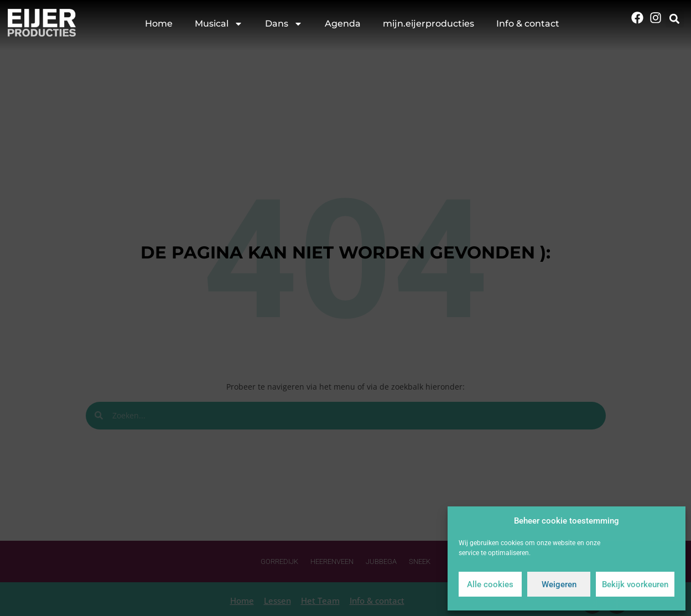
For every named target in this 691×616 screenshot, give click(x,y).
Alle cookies (490, 584)
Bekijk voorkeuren (635, 584)
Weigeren (559, 584)
